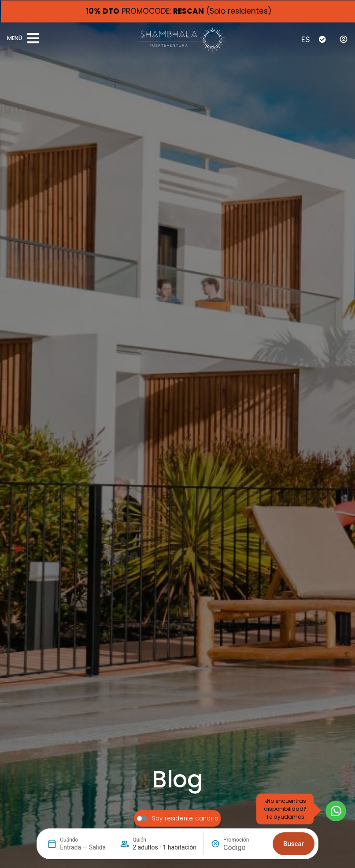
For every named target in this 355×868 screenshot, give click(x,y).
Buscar (294, 844)
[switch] (177, 818)
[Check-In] (322, 39)
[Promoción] (244, 848)
